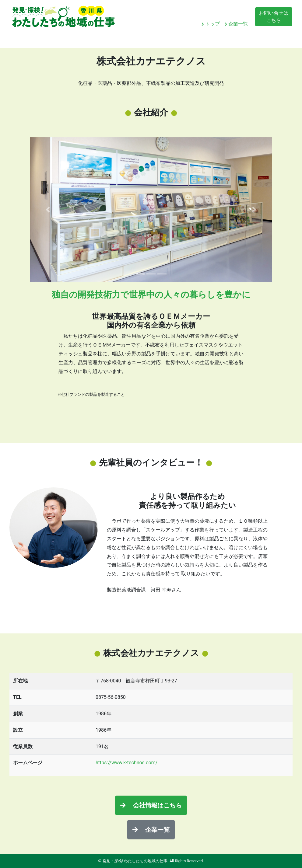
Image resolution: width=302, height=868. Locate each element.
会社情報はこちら (151, 805)
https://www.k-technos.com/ (126, 763)
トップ (211, 24)
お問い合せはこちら (274, 17)
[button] (48, 210)
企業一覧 (236, 24)
